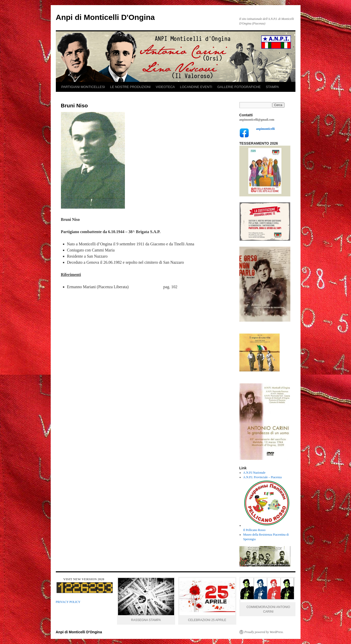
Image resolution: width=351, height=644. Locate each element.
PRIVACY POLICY (68, 602)
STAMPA (272, 87)
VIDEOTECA (165, 87)
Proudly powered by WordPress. (264, 632)
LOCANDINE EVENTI (196, 87)
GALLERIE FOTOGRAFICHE (239, 87)
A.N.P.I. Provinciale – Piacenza (262, 477)
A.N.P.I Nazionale (254, 473)
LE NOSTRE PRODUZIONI (130, 87)
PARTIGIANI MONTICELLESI (83, 87)
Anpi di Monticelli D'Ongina (105, 17)
